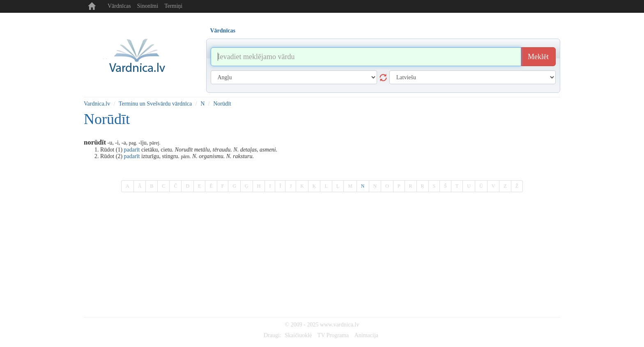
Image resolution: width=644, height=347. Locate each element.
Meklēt (538, 57)
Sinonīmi (148, 6)
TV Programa (333, 335)
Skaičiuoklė (298, 335)
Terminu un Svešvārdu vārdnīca (155, 104)
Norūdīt (222, 104)
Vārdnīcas (119, 6)
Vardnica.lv (97, 104)
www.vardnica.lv (340, 325)
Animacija (366, 335)
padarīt (132, 150)
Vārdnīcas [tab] (223, 31)
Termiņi (173, 6)
